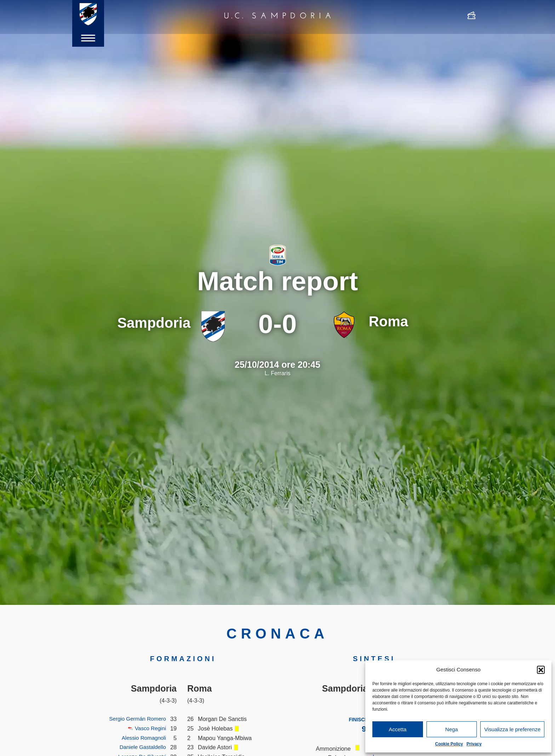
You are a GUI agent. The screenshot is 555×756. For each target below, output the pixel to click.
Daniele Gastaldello (141, 747)
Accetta (397, 729)
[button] (541, 670)
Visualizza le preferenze (512, 729)
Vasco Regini (149, 728)
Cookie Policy (449, 744)
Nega (452, 729)
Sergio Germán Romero (136, 719)
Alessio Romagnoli (142, 738)
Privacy (474, 744)
